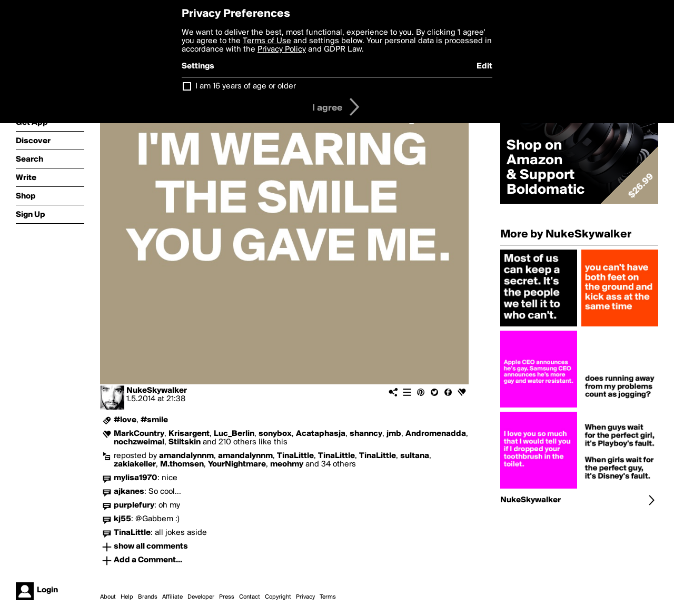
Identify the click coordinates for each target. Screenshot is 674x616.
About (108, 597)
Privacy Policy (282, 49)
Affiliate (172, 597)
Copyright (278, 597)
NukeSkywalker (157, 391)
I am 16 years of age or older (246, 86)
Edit (484, 66)
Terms (328, 597)
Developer (201, 597)
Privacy (305, 597)
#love (125, 420)
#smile (154, 420)
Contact (250, 597)
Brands (148, 597)
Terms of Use (267, 41)
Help (127, 597)
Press (227, 597)
